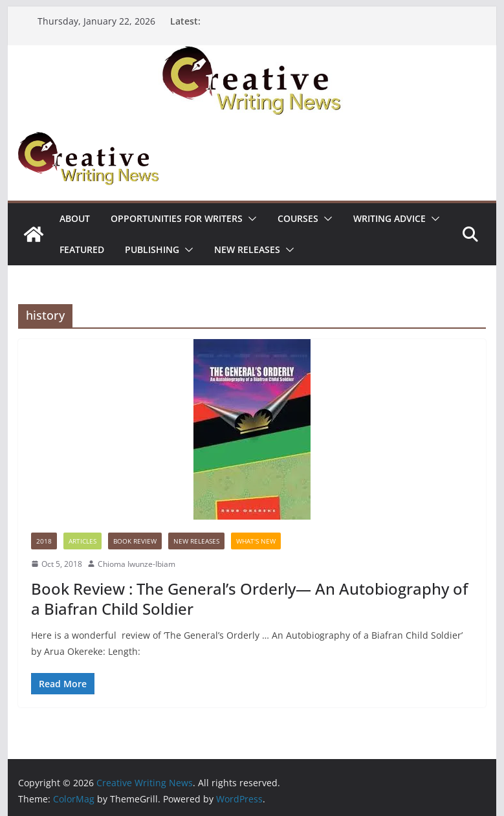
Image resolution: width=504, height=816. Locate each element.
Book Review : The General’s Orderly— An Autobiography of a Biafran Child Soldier (249, 599)
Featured (82, 249)
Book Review (135, 541)
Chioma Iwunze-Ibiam (137, 564)
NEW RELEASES (247, 249)
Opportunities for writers (177, 218)
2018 (44, 541)
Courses (298, 218)
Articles (82, 541)
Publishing (152, 249)
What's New (256, 541)
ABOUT (75, 218)
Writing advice (389, 218)
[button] (250, 219)
